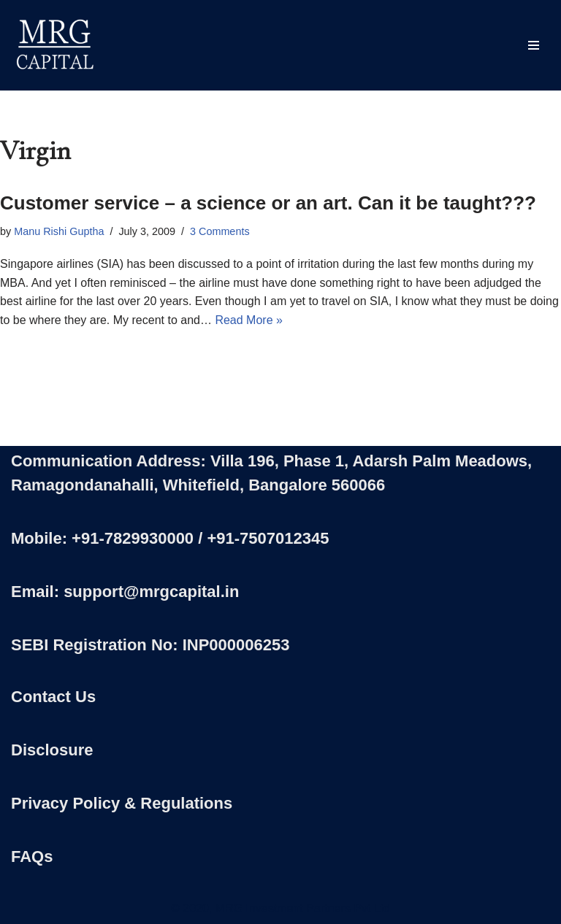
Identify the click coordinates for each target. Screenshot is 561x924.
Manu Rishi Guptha (59, 231)
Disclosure (52, 750)
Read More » (249, 320)
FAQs (32, 856)
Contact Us (53, 697)
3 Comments (220, 231)
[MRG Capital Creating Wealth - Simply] (55, 45)
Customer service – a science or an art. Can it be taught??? (268, 203)
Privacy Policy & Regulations (122, 803)
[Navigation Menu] (534, 45)
